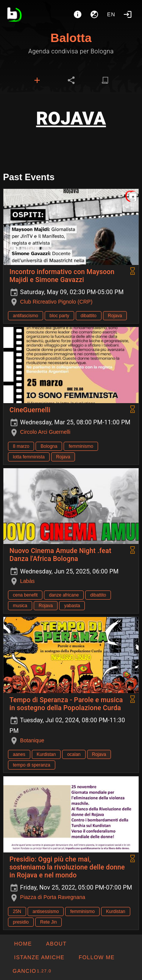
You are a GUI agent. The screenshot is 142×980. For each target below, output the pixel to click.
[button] (39, 957)
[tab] (37, 80)
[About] (78, 14)
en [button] (111, 14)
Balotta (71, 38)
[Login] (128, 14)
